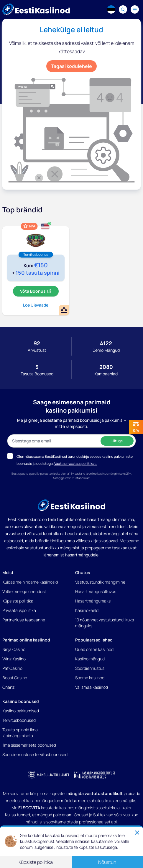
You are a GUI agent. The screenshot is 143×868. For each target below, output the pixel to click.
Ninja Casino (14, 649)
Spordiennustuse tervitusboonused (35, 754)
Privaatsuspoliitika (19, 610)
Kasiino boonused (21, 701)
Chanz (8, 687)
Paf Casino (12, 668)
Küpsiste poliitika (18, 601)
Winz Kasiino (14, 659)
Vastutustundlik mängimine (100, 582)
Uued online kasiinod (94, 649)
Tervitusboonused (19, 720)
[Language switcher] (111, 9)
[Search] (123, 9)
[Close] (137, 833)
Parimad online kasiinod (26, 640)
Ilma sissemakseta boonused (29, 745)
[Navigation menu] (135, 9)
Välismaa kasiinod (92, 687)
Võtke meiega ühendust (24, 591)
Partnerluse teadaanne (24, 620)
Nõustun (107, 862)
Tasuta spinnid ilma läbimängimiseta (20, 733)
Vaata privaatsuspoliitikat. (75, 464)
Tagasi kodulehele (71, 66)
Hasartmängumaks (93, 601)
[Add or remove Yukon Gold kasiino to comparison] (64, 310)
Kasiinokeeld (87, 610)
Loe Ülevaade (36, 305)
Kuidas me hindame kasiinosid (30, 582)
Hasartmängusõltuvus (96, 591)
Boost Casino (15, 678)
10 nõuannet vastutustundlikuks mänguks (105, 623)
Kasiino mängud (90, 659)
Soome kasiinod (90, 678)
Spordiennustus (90, 668)
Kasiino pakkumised (21, 711)
